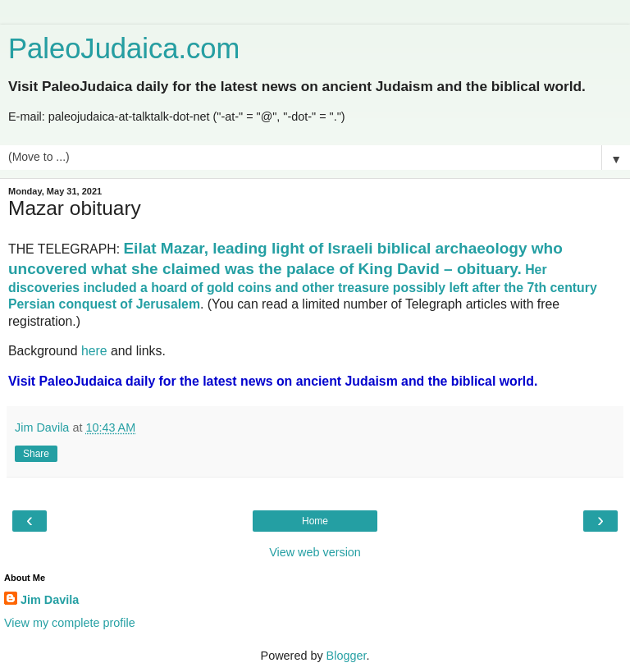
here (94, 351)
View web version (315, 552)
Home (315, 521)
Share (36, 454)
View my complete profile (70, 623)
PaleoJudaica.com (124, 48)
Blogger (347, 656)
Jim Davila (50, 600)
